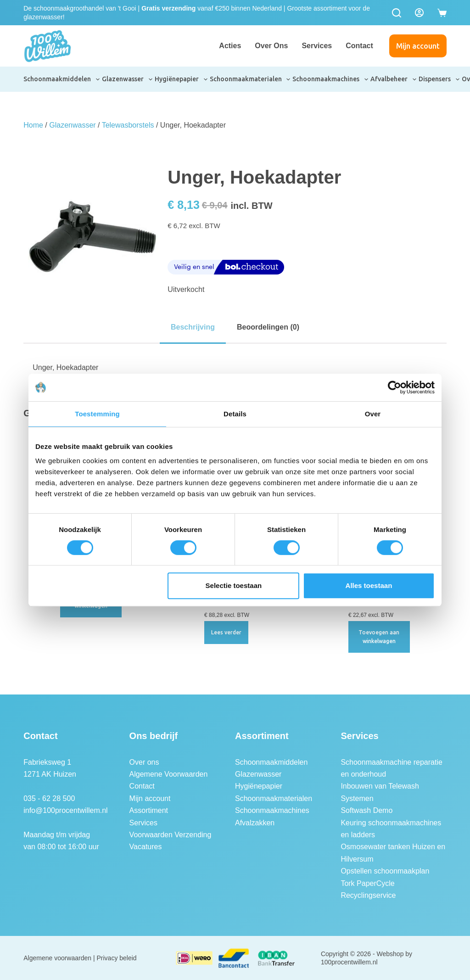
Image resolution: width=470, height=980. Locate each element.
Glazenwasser (128, 79)
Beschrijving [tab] (193, 327)
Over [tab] (373, 414)
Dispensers (439, 79)
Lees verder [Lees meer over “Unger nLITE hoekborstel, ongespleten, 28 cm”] (226, 632)
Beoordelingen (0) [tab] (268, 327)
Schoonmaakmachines (331, 79)
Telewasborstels (128, 125)
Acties (230, 46)
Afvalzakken (255, 823)
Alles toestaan (369, 585)
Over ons (271, 46)
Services (317, 46)
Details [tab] (235, 414)
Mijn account (418, 46)
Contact (359, 46)
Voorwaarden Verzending (171, 835)
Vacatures (146, 847)
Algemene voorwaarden (57, 958)
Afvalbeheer (394, 79)
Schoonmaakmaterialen (251, 79)
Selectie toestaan (234, 585)
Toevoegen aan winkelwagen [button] (379, 637)
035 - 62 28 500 (49, 798)
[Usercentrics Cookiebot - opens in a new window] (394, 387)
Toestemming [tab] (97, 414)
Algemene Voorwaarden (169, 774)
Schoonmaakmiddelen (62, 79)
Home (33, 125)
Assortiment (149, 810)
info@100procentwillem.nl (65, 810)
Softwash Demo (366, 810)
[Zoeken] (397, 13)
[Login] (419, 13)
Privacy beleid (117, 958)
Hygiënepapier (182, 79)
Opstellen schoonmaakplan (385, 871)
